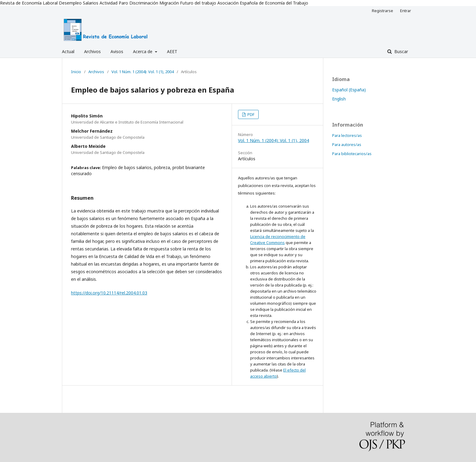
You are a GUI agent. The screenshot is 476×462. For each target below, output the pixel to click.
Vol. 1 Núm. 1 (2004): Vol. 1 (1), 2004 (143, 72)
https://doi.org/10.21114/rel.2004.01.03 (109, 293)
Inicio (76, 72)
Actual (68, 51)
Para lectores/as (347, 135)
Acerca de (143, 51)
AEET (172, 51)
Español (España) (349, 90)
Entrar (406, 11)
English (339, 99)
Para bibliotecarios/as (352, 154)
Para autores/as (347, 144)
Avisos (117, 51)
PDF (250, 114)
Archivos (92, 51)
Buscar (401, 51)
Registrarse (382, 11)
